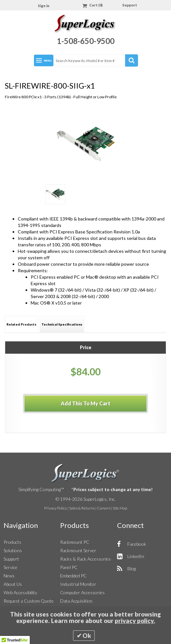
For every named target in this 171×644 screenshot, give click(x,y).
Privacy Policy (56, 508)
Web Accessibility (20, 592)
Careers (104, 508)
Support (130, 5)
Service (11, 567)
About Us (13, 584)
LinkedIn (136, 556)
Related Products (21, 324)
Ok (87, 636)
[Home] (85, 25)
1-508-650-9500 (86, 41)
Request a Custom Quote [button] (29, 601)
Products (12, 542)
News (9, 576)
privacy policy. (135, 621)
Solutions (13, 550)
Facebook (137, 544)
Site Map (120, 508)
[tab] (21, 324)
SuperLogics (85, 473)
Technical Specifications (62, 324)
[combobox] (95, 60)
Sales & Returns (82, 508)
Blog (132, 569)
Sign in (44, 6)
